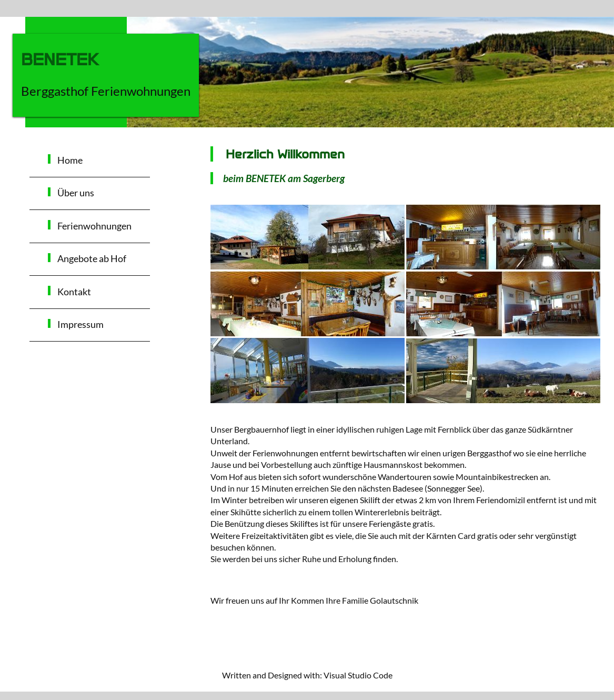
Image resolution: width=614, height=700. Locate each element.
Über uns (76, 193)
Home (70, 160)
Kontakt (74, 292)
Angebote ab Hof (92, 259)
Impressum (80, 324)
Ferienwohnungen (94, 226)
